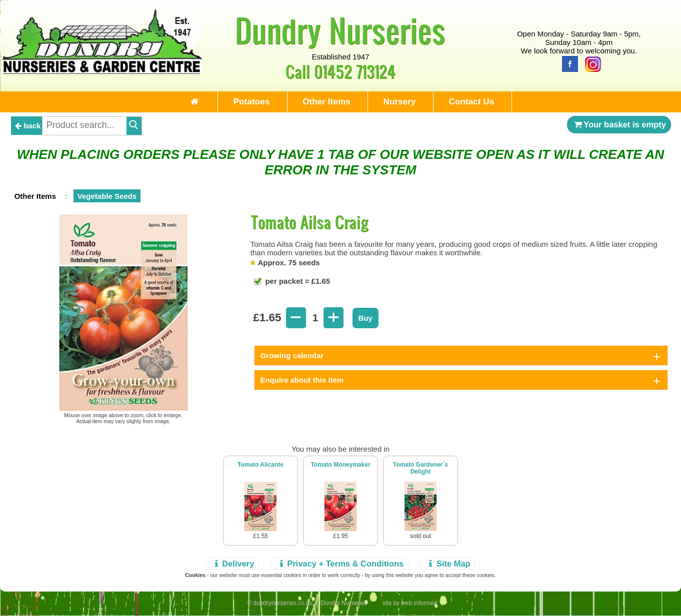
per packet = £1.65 (296, 283)
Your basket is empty (619, 126)
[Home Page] (102, 71)
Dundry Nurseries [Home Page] (340, 30)
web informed (419, 605)
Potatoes (243, 102)
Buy (365, 319)
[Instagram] (590, 63)
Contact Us (483, 102)
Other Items (325, 102)
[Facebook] (567, 63)
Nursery (405, 102)
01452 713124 (355, 71)
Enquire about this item (302, 381)
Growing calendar (292, 357)
